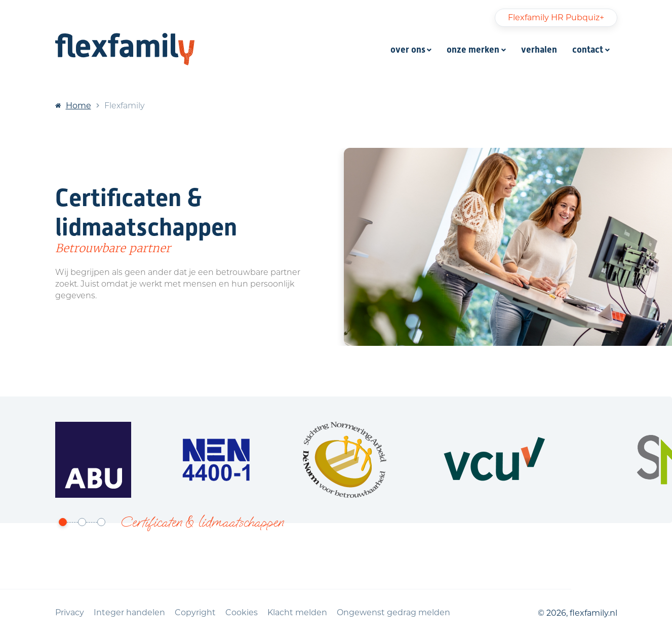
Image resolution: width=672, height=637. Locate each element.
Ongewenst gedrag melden (393, 612)
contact (588, 49)
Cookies (243, 612)
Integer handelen (130, 612)
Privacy (71, 612)
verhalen (539, 49)
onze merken (473, 49)
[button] (63, 522)
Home (78, 106)
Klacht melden (298, 612)
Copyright (196, 612)
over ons (408, 49)
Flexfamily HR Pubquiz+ (556, 17)
